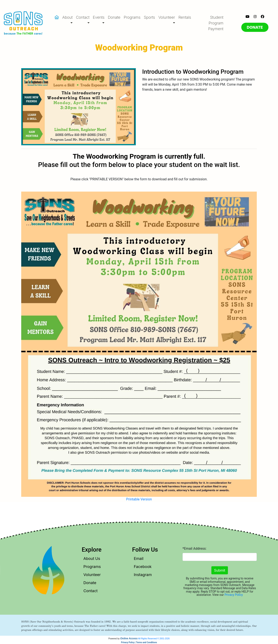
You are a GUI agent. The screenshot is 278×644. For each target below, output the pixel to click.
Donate (114, 17)
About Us (92, 559)
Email (139, 559)
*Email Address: (194, 549)
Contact (91, 591)
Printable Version (139, 499)
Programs (132, 17)
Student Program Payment (216, 23)
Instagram (143, 575)
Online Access (129, 638)
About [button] (67, 17)
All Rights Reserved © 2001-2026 (154, 639)
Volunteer (92, 575)
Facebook (143, 567)
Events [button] (99, 17)
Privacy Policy (234, 595)
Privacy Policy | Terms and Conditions (139, 642)
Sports (150, 17)
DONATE (255, 27)
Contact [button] (83, 17)
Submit (220, 570)
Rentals (185, 17)
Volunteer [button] (167, 17)
